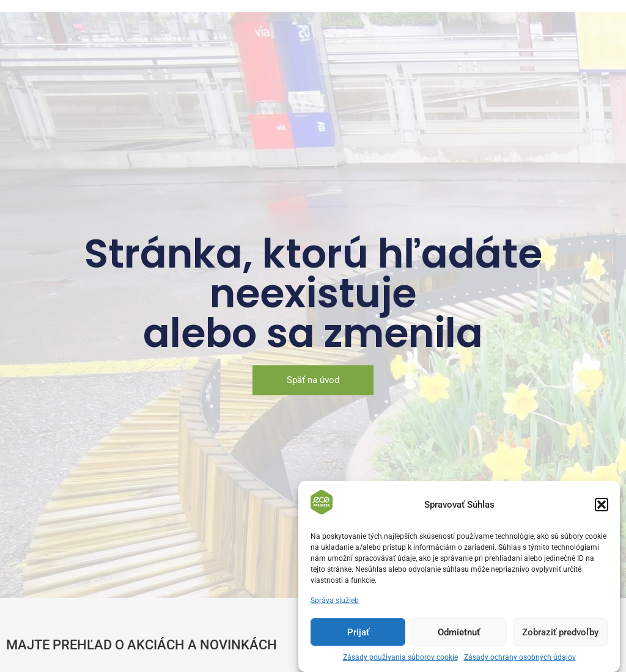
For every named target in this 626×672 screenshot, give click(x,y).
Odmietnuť (459, 637)
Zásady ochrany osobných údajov (520, 662)
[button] (602, 509)
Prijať (358, 637)
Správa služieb (335, 605)
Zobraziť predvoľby (560, 637)
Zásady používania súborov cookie (400, 662)
